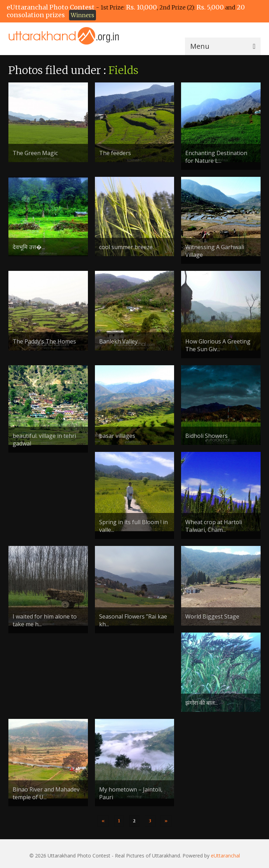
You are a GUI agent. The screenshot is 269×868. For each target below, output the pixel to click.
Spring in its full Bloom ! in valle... (133, 526)
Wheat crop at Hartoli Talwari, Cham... (214, 526)
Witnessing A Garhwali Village (215, 251)
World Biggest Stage (212, 616)
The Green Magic (35, 153)
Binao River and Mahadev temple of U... (46, 793)
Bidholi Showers (206, 436)
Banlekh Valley (118, 341)
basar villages (117, 436)
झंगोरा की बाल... (202, 703)
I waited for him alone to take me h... (45, 620)
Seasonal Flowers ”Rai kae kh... (133, 620)
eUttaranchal (225, 856)
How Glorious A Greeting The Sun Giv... (218, 345)
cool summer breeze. (126, 247)
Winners (82, 15)
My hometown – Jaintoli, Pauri (131, 793)
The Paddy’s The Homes (44, 341)
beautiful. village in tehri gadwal (44, 440)
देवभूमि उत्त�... (29, 247)
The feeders (115, 153)
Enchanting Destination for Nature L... (216, 157)
